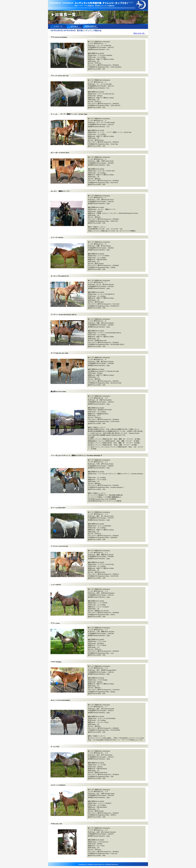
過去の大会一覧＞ (139, 33)
